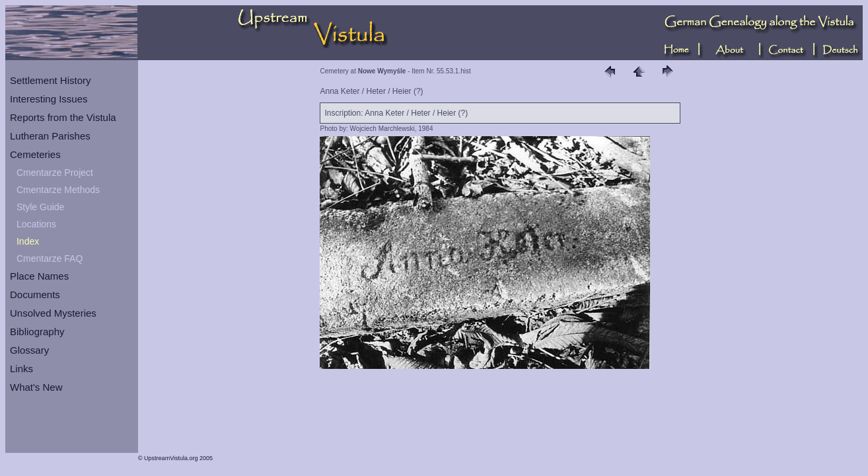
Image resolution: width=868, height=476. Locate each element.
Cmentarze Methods (58, 190)
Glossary (29, 350)
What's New (36, 387)
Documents (35, 295)
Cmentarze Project (55, 173)
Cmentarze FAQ (50, 258)
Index (28, 241)
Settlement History (51, 80)
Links (21, 369)
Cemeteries (35, 154)
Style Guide (40, 207)
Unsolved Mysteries (53, 313)
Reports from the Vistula (63, 117)
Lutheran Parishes (50, 136)
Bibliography (37, 332)
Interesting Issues (49, 99)
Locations (36, 224)
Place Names (39, 276)
